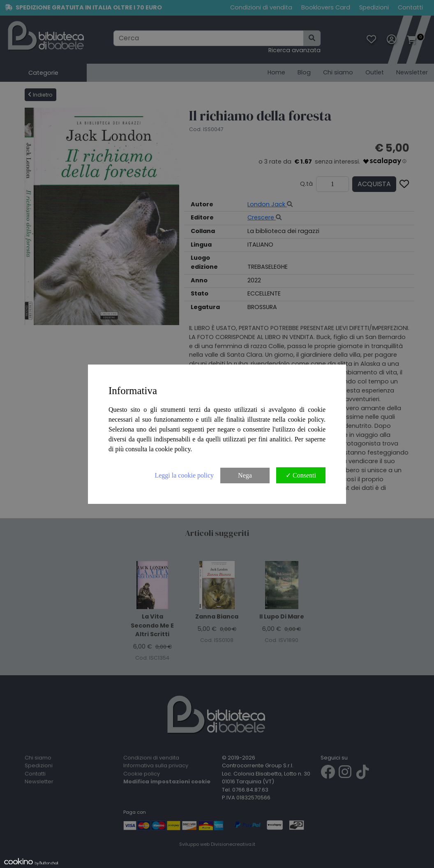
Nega (245, 475)
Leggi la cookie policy (184, 475)
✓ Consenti (301, 475)
